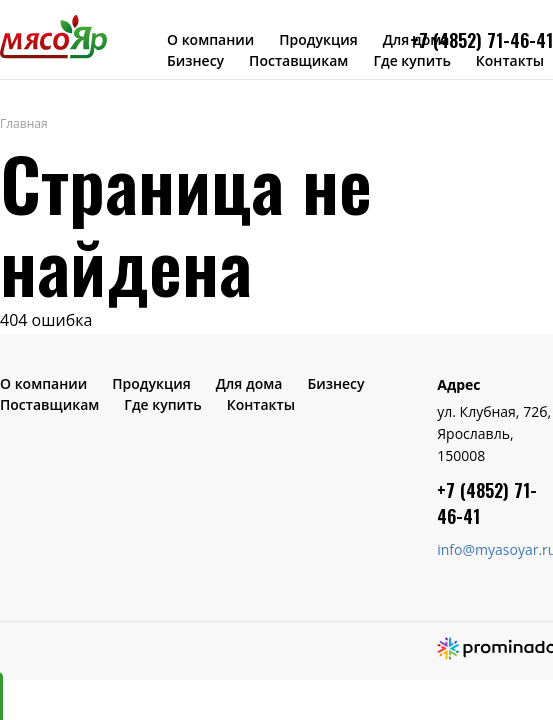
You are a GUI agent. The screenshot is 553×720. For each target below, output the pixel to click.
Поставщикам (298, 60)
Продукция (318, 39)
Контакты (510, 60)
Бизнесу (195, 60)
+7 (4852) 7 (453, 40)
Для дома (249, 383)
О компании (210, 39)
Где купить (411, 60)
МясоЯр (53, 36)
